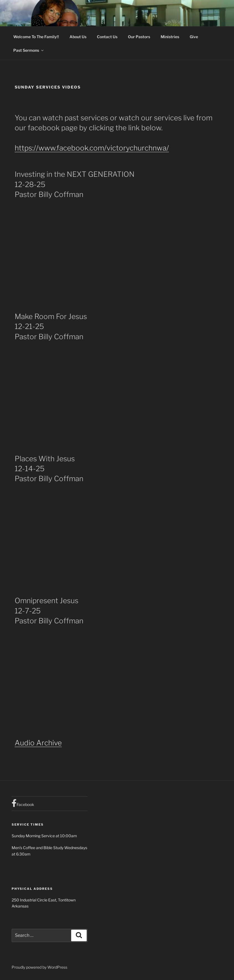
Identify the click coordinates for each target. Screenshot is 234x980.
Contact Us (107, 37)
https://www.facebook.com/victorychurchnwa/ (92, 148)
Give (194, 37)
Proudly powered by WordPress (39, 967)
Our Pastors (139, 37)
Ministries (170, 37)
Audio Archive (38, 743)
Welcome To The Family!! (36, 37)
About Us (78, 37)
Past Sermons (29, 50)
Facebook (23, 803)
